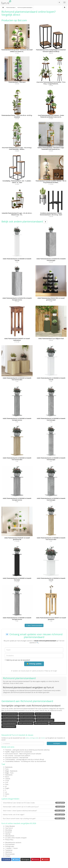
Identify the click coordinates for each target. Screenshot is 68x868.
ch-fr (7, 782)
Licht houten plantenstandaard (45, 720)
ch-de (7, 781)
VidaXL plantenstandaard (25, 723)
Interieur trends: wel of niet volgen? (34, 815)
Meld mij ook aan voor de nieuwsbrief (17, 660)
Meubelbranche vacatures (13, 843)
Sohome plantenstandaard (10, 720)
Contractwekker (10, 759)
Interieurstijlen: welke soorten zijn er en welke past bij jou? (34, 807)
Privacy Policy (9, 840)
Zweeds (8, 779)
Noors (7, 777)
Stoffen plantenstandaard (26, 714)
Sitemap (8, 834)
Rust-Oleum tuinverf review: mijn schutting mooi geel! (34, 818)
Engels (7, 788)
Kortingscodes (10, 846)
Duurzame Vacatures (12, 758)
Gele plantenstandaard (9, 726)
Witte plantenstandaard (41, 723)
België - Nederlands (11, 771)
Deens (7, 794)
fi (6, 790)
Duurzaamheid (10, 844)
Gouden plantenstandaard (10, 714)
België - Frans (9, 773)
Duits (7, 784)
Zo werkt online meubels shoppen (16, 838)
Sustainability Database (13, 761)
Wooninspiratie (10, 854)
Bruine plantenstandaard (9, 723)
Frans (7, 769)
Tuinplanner (9, 850)
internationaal (24, 758)
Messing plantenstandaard (10, 717)
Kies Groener (9, 756)
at (6, 796)
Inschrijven (57, 743)
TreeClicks (8, 750)
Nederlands (9, 767)
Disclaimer (8, 832)
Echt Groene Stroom (12, 754)
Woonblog (8, 830)
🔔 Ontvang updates (34, 664)
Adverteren (9, 852)
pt (6, 786)
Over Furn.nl (9, 828)
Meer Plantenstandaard (34, 625)
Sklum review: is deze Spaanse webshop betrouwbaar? (34, 811)
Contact (8, 856)
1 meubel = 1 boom (11, 848)
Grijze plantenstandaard (43, 717)
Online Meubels (10, 826)
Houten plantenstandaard (43, 714)
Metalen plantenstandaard (27, 717)
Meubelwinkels (10, 836)
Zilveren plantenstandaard (27, 720)
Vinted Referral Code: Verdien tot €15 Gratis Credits (34, 803)
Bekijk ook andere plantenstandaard (24, 221)
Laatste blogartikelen (10, 799)
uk (6, 792)
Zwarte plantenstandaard (57, 723)
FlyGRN (7, 752)
